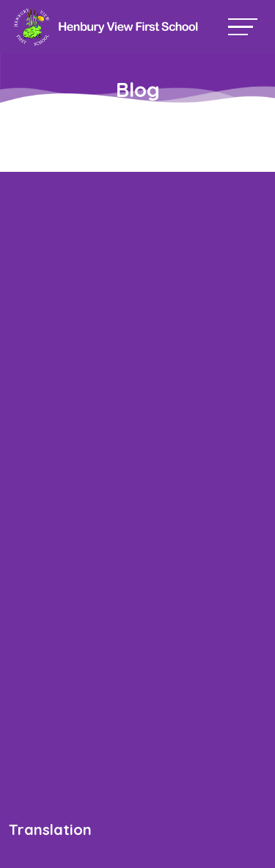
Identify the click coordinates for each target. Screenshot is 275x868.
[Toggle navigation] (243, 27)
